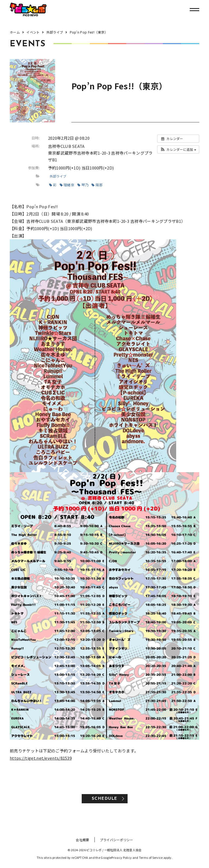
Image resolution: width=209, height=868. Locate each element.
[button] (178, 149)
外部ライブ (58, 176)
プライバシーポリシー (117, 840)
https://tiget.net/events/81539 (41, 758)
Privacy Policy (121, 857)
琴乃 (83, 185)
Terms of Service (151, 857)
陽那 (97, 185)
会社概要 (82, 840)
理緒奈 (67, 185)
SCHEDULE (105, 799)
